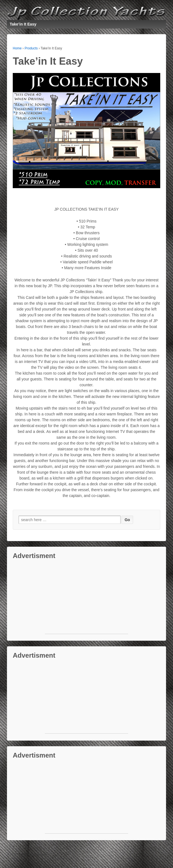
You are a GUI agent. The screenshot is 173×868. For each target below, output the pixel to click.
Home (17, 48)
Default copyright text (32, 854)
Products (31, 48)
